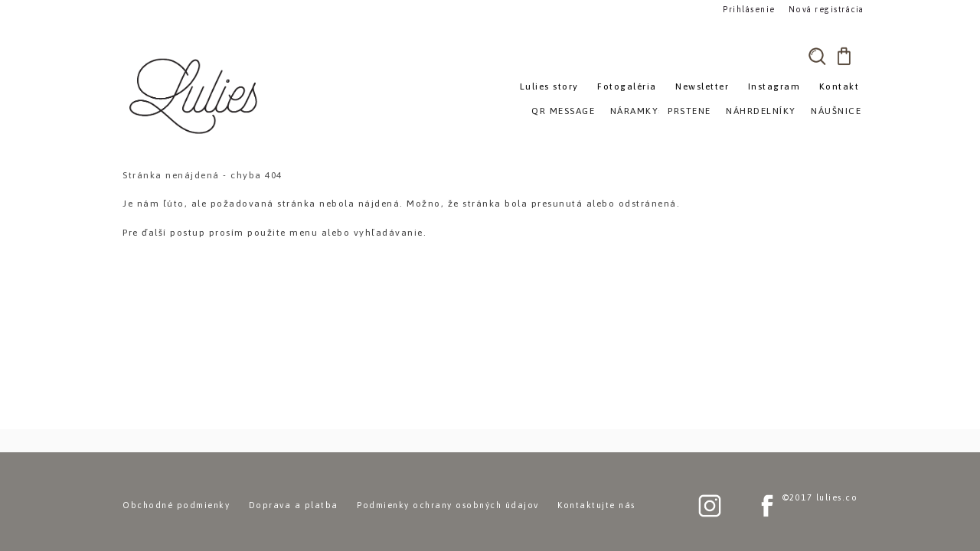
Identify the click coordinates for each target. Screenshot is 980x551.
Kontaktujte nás (596, 505)
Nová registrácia (823, 9)
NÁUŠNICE (836, 111)
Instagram (774, 86)
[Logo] (195, 96)
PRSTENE (689, 111)
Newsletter (702, 86)
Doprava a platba (294, 505)
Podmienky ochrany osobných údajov (448, 505)
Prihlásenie (749, 9)
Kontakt (840, 86)
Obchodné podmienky (176, 505)
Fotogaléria (627, 86)
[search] (817, 56)
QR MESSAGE (563, 111)
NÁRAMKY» (637, 111)
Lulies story (549, 86)
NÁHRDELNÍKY (761, 111)
